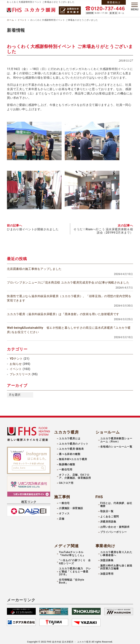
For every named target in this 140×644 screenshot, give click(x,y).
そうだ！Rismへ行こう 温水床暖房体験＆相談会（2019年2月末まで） (103, 228)
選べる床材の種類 (70, 451)
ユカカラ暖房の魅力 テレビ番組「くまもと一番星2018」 (75, 569)
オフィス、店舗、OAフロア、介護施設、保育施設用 (75, 473)
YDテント (16, 356)
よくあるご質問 (110, 514)
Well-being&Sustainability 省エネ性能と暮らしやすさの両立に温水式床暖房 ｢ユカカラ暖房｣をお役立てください (69, 327)
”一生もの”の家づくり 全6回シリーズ (75, 559)
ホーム (10, 19)
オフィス (64, 511)
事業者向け (114, 2)
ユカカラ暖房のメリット (74, 441)
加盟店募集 (107, 558)
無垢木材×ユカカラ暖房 (73, 456)
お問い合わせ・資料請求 (115, 524)
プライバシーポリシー (114, 529)
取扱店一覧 (107, 508)
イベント (22, 19)
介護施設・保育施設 (71, 506)
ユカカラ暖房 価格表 (71, 446)
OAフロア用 (66, 480)
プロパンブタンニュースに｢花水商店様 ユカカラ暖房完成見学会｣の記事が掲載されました (68, 280)
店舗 (62, 516)
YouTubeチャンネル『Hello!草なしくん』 (72, 551)
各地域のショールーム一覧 (116, 444)
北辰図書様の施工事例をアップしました (34, 266)
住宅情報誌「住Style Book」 (71, 578)
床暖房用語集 (108, 519)
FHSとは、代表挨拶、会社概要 (116, 502)
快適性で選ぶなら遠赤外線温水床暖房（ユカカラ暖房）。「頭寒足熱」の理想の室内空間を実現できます (69, 295)
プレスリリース (20, 371)
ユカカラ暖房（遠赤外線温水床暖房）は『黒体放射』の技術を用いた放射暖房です (63, 311)
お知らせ (16, 361)
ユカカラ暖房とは (70, 436)
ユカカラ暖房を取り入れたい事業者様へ (116, 551)
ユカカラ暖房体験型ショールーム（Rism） (116, 437)
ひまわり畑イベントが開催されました (33, 226)
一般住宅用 (66, 467)
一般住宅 (64, 500)
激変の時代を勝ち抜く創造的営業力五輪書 (116, 564)
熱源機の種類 (67, 462)
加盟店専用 (107, 571)
